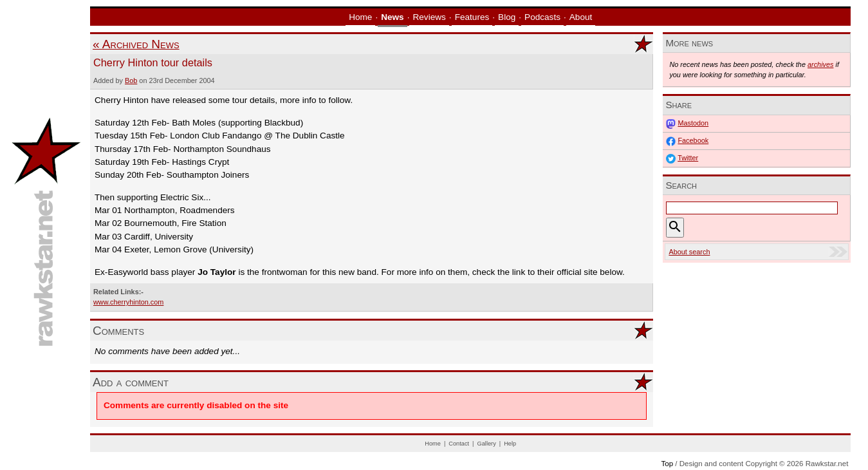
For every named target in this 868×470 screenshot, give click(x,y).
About (581, 17)
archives (821, 64)
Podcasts (542, 17)
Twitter (688, 158)
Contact (459, 444)
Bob (131, 80)
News (392, 17)
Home (360, 17)
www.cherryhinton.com (128, 302)
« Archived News (136, 44)
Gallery (487, 444)
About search (689, 252)
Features (472, 17)
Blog (507, 17)
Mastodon (693, 123)
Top (667, 464)
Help (510, 444)
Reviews (429, 17)
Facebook (693, 140)
